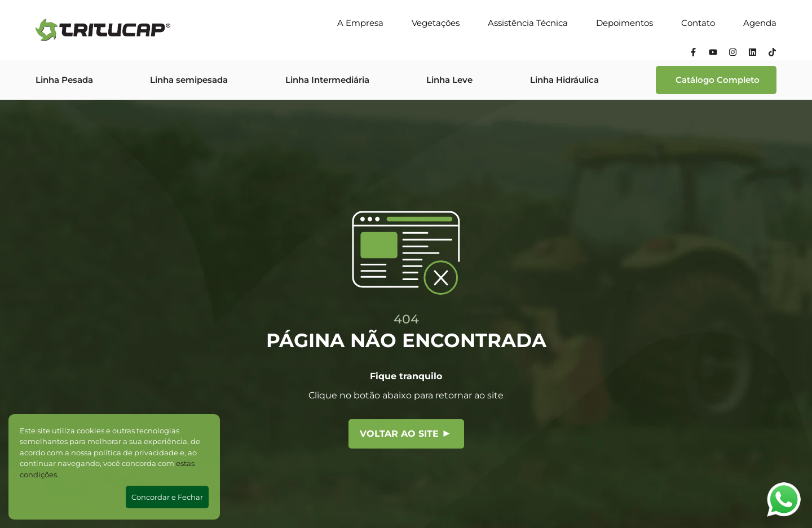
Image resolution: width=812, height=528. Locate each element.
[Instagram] (733, 54)
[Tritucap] (103, 30)
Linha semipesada (189, 80)
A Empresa (360, 23)
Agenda (760, 23)
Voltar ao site (405, 434)
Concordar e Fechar (167, 497)
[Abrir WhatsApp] (784, 500)
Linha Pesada (64, 80)
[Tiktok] (772, 54)
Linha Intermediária (327, 80)
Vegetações (436, 23)
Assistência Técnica (528, 23)
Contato (698, 23)
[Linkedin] (753, 54)
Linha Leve (449, 80)
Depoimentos (625, 23)
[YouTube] (713, 54)
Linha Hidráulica (564, 80)
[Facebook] (693, 54)
